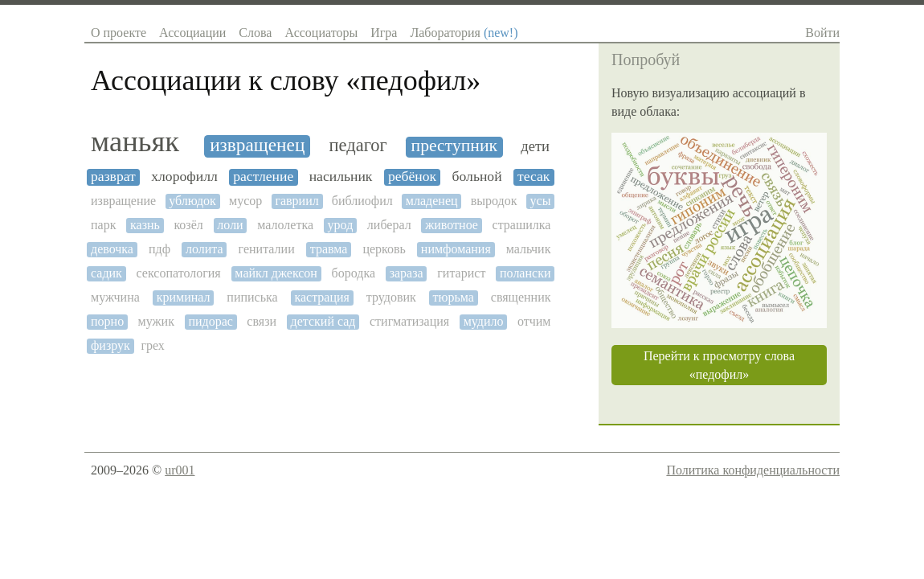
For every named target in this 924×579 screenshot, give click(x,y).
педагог (358, 146)
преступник (454, 146)
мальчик (529, 249)
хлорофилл (184, 177)
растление (263, 177)
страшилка (522, 225)
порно (107, 321)
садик (106, 273)
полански (525, 273)
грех (152, 345)
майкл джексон (276, 273)
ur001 (180, 470)
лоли (230, 225)
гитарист (461, 273)
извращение (123, 201)
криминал (184, 297)
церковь (384, 249)
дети (535, 146)
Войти (822, 33)
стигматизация (409, 321)
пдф (159, 249)
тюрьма (454, 297)
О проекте (119, 33)
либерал (389, 225)
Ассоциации (192, 33)
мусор (245, 201)
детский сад (323, 321)
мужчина (115, 297)
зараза (407, 273)
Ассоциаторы (321, 33)
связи (262, 321)
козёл (188, 225)
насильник (341, 177)
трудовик (391, 297)
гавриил (296, 201)
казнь (145, 225)
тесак (534, 177)
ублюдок (192, 201)
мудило (484, 321)
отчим (534, 321)
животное (452, 225)
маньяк (135, 142)
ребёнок (412, 177)
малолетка (285, 225)
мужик (156, 321)
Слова (255, 33)
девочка (112, 249)
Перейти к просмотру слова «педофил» (719, 365)
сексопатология (179, 273)
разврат (113, 177)
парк (103, 225)
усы (541, 201)
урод (341, 225)
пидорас (210, 321)
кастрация (322, 297)
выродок (494, 201)
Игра (384, 33)
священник (521, 297)
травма (329, 249)
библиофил (362, 201)
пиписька (252, 297)
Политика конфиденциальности (753, 470)
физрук (110, 345)
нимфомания (456, 249)
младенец (432, 201)
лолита (204, 249)
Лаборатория (464, 33)
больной (477, 177)
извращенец (257, 145)
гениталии (267, 249)
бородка (354, 273)
